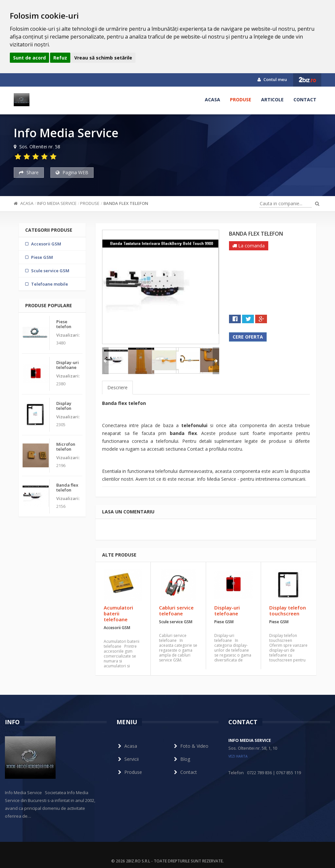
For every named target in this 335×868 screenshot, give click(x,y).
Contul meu (272, 79)
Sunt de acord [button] (29, 58)
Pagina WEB (72, 172)
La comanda (248, 246)
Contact (305, 100)
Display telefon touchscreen (288, 610)
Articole (272, 100)
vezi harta (238, 756)
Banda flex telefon (126, 203)
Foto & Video (190, 746)
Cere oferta (248, 337)
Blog (181, 759)
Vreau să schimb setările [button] (103, 58)
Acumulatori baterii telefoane (118, 613)
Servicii (128, 759)
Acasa (212, 100)
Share (29, 172)
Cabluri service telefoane (176, 610)
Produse (241, 100)
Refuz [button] (60, 58)
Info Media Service (57, 203)
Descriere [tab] (117, 387)
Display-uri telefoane (227, 610)
